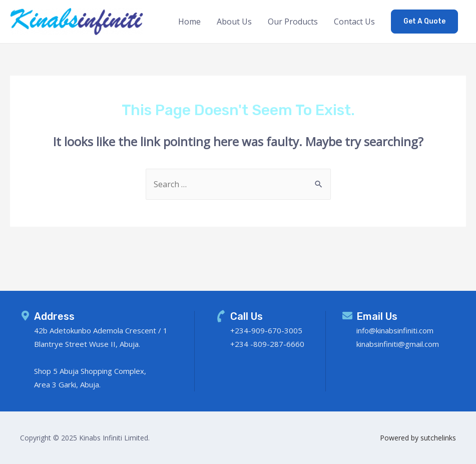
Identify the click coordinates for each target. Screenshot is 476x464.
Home (189, 22)
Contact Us (354, 22)
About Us (234, 22)
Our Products (293, 22)
